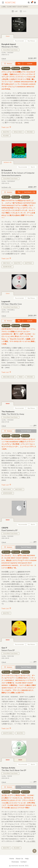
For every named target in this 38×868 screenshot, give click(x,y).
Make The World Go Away (13, 414)
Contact (24, 862)
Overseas (15, 862)
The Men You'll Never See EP (14, 770)
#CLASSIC (6, 136)
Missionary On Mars (10, 47)
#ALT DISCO (19, 489)
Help (27, 859)
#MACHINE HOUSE (9, 377)
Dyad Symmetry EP (9, 530)
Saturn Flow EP (8, 650)
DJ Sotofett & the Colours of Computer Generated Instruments (18, 174)
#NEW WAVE (7, 489)
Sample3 (25, 68)
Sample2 (16, 68)
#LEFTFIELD (28, 263)
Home (12, 859)
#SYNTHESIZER (8, 493)
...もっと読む (31, 841)
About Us (19, 859)
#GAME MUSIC (7, 267)
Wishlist (8, 64)
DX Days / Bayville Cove (12, 304)
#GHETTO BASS (8, 733)
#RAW (21, 377)
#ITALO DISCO (18, 132)
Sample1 (6, 68)
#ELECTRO (6, 132)
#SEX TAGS (6, 263)
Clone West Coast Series (10, 50)
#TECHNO (30, 132)
